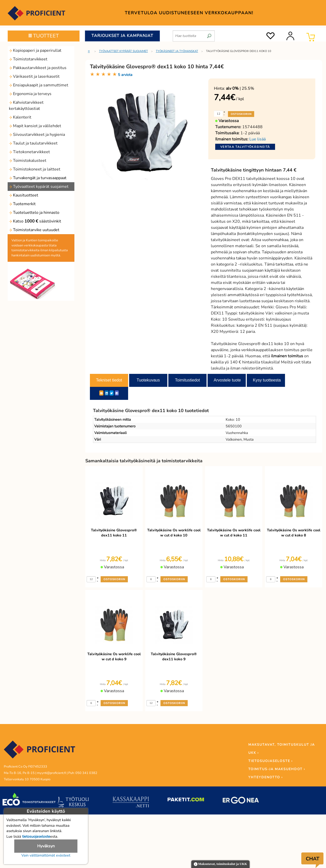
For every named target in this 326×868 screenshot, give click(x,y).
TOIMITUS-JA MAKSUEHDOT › (277, 769)
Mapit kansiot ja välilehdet (35, 126)
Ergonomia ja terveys (30, 94)
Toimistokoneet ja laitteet (35, 169)
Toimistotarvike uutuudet (34, 230)
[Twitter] (112, 393)
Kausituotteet (24, 195)
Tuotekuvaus (148, 380)
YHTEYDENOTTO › (266, 777)
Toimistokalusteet (28, 161)
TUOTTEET (44, 36)
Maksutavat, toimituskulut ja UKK (220, 864)
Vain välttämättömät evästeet (46, 855)
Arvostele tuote (227, 380)
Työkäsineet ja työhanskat (177, 51)
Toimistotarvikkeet (28, 59)
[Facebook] (117, 393)
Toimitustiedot (187, 380)
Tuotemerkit (22, 204)
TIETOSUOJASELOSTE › (270, 761)
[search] (209, 34)
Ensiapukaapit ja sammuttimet (39, 85)
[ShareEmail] (101, 393)
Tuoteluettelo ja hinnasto (34, 213)
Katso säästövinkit (35, 221)
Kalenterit (20, 117)
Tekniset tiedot (109, 380)
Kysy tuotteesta (267, 380)
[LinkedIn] (107, 393)
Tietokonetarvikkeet (29, 152)
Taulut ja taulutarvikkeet (33, 143)
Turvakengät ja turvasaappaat (38, 178)
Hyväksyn (46, 846)
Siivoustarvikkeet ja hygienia (37, 135)
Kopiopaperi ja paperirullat (35, 50)
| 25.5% (240, 88)
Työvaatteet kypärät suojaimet (39, 187)
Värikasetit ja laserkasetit (34, 76)
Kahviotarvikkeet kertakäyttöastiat (26, 106)
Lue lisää (257, 139)
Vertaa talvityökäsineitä (245, 147)
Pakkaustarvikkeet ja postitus (38, 68)
